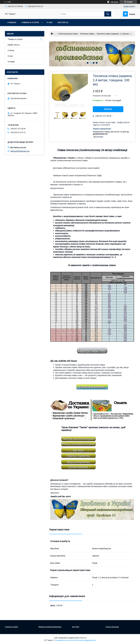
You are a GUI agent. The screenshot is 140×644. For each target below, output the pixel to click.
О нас (50, 22)
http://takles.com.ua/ (18, 147)
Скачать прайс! (11, 627)
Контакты (63, 22)
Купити (108, 109)
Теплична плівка (87, 34)
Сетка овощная (112, 627)
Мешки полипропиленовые (50, 627)
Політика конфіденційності (86, 640)
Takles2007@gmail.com (20, 151)
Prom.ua (83, 638)
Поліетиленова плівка (68, 34)
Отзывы (11, 62)
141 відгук (114, 2)
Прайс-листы (14, 45)
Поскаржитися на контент (64, 640)
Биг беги (76, 627)
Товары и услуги (30, 22)
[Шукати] (108, 14)
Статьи (11, 50)
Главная (12, 22)
